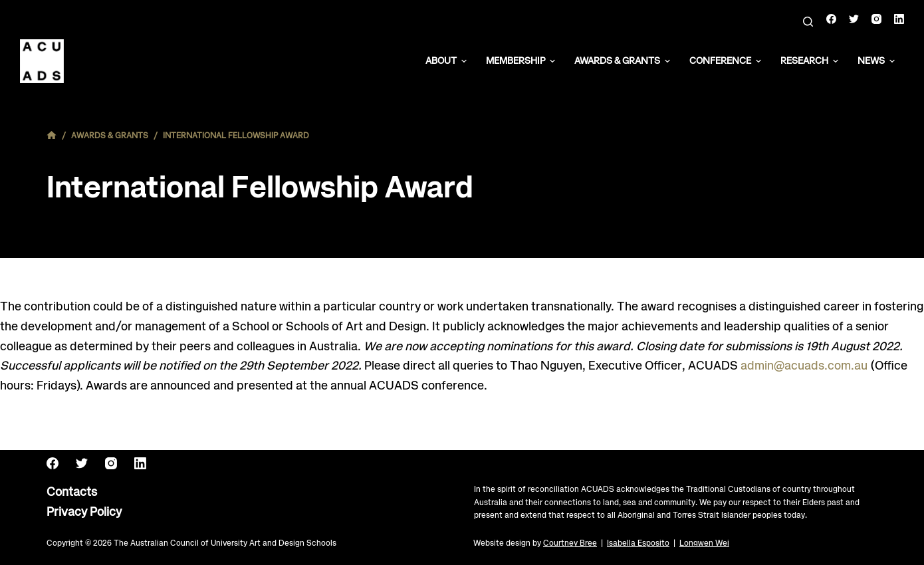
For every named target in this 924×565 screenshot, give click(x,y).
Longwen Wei (704, 543)
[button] (464, 61)
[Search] (808, 22)
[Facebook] (831, 19)
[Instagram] (876, 19)
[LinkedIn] (899, 19)
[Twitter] (854, 19)
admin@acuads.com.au (804, 366)
